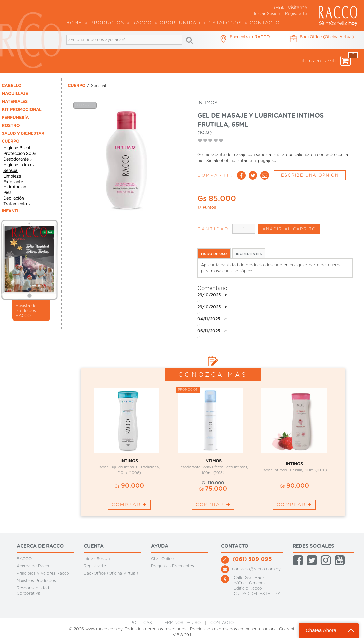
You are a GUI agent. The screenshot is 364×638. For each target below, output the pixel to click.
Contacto (265, 23)
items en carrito (326, 61)
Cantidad (213, 229)
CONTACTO (222, 623)
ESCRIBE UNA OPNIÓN (310, 175)
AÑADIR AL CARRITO (289, 229)
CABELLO (11, 86)
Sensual (11, 171)
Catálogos (225, 23)
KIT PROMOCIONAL (22, 110)
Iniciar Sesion (267, 14)
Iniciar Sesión (97, 559)
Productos (107, 23)
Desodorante (16, 159)
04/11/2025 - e (212, 319)
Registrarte (296, 14)
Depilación (14, 198)
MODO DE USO (214, 254)
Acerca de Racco (34, 566)
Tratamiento (15, 204)
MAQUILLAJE (15, 94)
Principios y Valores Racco (43, 573)
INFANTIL (11, 211)
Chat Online (162, 559)
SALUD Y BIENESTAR (23, 133)
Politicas (141, 623)
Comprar (129, 505)
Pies (7, 193)
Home (74, 23)
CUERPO (10, 141)
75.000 (213, 489)
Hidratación (15, 187)
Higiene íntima (17, 165)
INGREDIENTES (249, 254)
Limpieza (12, 176)
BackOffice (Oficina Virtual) (111, 573)
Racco (142, 23)
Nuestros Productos (36, 581)
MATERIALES (15, 102)
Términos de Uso (181, 623)
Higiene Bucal (17, 148)
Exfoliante (13, 182)
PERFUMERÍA (15, 118)
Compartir (215, 175)
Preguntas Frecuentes (172, 566)
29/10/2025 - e (212, 295)
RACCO (24, 559)
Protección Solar (20, 154)
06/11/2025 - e (212, 331)
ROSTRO (11, 126)
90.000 (129, 486)
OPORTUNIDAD (180, 23)
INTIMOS (129, 461)
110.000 (213, 483)
